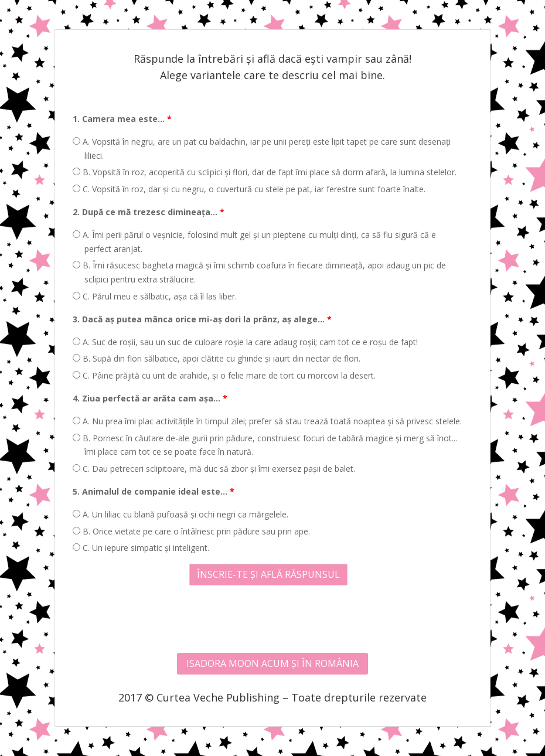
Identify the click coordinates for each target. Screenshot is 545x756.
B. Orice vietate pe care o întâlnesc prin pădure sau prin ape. (191, 531)
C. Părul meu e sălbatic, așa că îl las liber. (155, 296)
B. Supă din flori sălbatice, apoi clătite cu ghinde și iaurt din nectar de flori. (217, 358)
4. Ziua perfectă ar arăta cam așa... (150, 398)
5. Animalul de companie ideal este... (154, 491)
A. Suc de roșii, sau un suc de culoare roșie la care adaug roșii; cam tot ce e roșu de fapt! (245, 342)
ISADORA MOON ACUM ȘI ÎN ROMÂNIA (272, 663)
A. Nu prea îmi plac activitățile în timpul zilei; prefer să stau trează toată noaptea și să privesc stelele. (267, 421)
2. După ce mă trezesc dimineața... (149, 212)
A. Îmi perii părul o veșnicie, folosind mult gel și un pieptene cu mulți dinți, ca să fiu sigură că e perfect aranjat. (254, 242)
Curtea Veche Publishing (218, 697)
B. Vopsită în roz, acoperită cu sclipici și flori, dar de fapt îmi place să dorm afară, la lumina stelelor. (265, 172)
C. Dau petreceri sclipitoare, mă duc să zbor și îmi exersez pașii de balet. (214, 469)
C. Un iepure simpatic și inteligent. (141, 548)
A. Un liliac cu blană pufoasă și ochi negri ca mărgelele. (180, 514)
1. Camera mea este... (122, 119)
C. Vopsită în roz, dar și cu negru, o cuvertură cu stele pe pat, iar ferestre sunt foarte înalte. (249, 189)
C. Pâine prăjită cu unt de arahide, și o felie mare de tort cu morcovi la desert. (224, 375)
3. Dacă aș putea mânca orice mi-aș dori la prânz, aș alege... (202, 319)
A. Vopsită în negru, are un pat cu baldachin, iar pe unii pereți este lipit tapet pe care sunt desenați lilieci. (262, 149)
